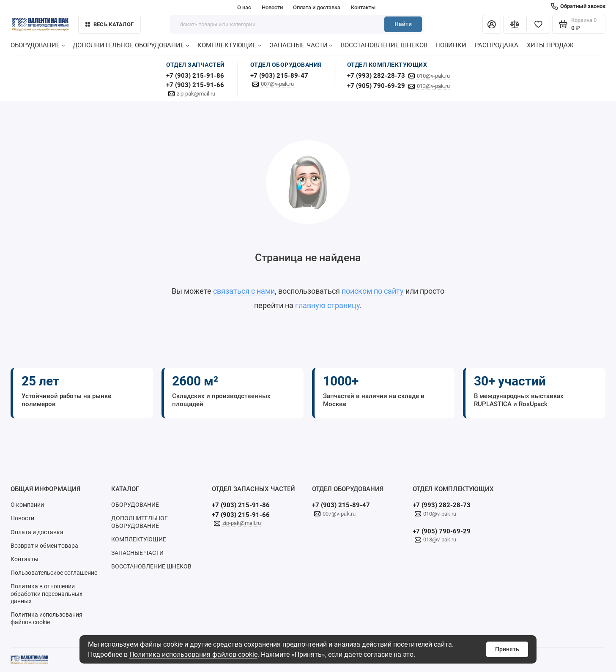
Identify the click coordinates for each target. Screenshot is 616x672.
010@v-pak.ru (433, 76)
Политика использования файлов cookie (193, 654)
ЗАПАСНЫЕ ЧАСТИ (301, 45)
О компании (27, 505)
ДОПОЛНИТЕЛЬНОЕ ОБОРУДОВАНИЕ (131, 45)
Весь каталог (110, 24)
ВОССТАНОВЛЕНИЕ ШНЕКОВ (384, 45)
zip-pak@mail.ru (196, 94)
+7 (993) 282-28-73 (376, 76)
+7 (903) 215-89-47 (279, 76)
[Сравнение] (515, 25)
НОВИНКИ (451, 45)
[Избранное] (538, 25)
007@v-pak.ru (277, 84)
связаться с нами (244, 291)
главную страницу (327, 305)
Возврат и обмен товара (44, 546)
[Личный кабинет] (492, 25)
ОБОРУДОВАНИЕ (38, 45)
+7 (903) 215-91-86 (195, 76)
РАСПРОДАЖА (497, 45)
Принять (507, 649)
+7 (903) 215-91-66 (195, 85)
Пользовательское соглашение (54, 573)
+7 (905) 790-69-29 (376, 86)
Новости (272, 7)
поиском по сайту (373, 291)
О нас (244, 7)
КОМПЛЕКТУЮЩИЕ (229, 45)
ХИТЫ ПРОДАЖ (550, 45)
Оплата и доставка (317, 7)
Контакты (363, 7)
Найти (403, 24)
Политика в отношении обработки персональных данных (47, 594)
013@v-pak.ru (433, 86)
